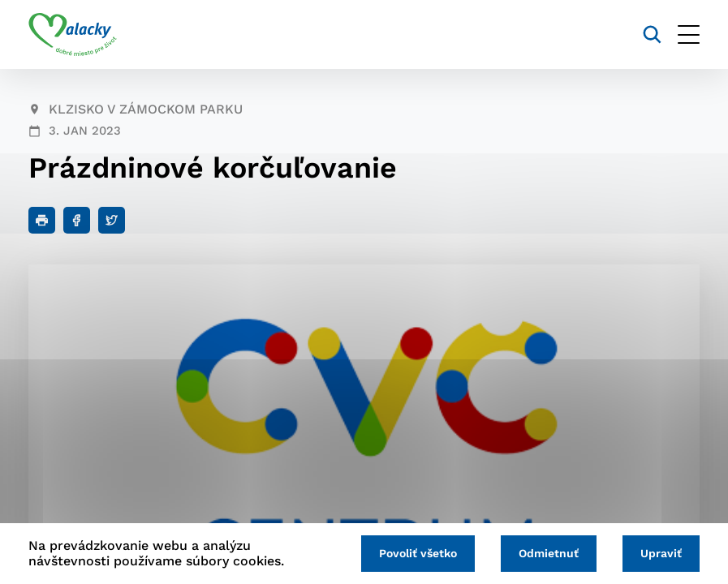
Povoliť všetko (418, 553)
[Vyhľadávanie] (652, 34)
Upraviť (661, 553)
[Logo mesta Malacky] (73, 35)
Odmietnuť (549, 553)
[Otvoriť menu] (689, 34)
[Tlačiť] (42, 220)
